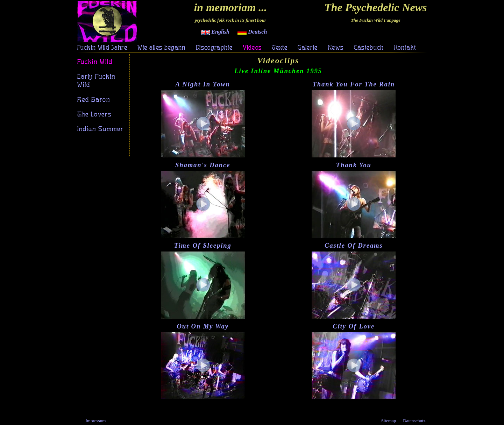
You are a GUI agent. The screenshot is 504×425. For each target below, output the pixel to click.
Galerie (308, 48)
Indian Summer (101, 129)
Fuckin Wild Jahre (102, 48)
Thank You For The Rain (354, 84)
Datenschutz (414, 421)
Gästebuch (369, 48)
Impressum (96, 421)
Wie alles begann (161, 48)
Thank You (354, 165)
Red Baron (94, 100)
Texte (280, 48)
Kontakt (405, 48)
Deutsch (252, 32)
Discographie (214, 48)
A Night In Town (203, 84)
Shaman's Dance (203, 165)
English (215, 32)
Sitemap (389, 421)
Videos (252, 48)
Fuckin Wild (95, 62)
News (336, 48)
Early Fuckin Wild (96, 81)
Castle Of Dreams (354, 245)
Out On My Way (203, 326)
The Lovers (94, 114)
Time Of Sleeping (203, 245)
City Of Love (354, 326)
